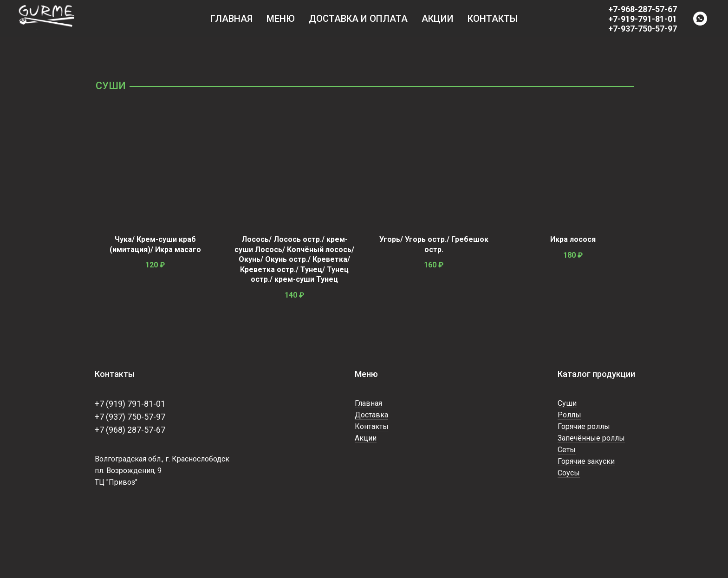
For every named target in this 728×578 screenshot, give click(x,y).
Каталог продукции (596, 374)
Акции (438, 19)
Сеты (567, 450)
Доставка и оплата (358, 19)
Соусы (569, 473)
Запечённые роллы (591, 438)
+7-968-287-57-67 (643, 9)
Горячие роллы (584, 426)
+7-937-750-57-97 (643, 29)
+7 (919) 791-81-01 (130, 404)
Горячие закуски (586, 461)
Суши (567, 403)
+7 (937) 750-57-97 (130, 417)
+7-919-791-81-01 (643, 19)
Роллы (569, 415)
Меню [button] (281, 19)
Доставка (371, 415)
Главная (231, 19)
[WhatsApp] (700, 19)
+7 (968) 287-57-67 (130, 430)
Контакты (493, 19)
